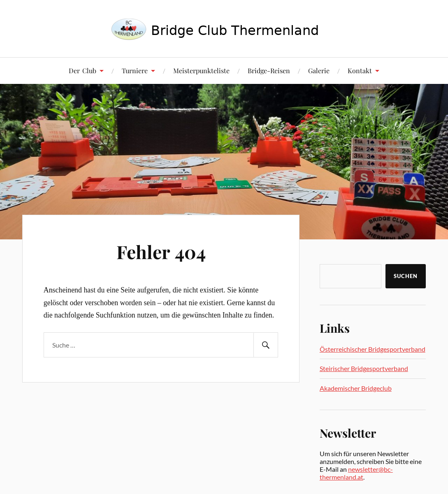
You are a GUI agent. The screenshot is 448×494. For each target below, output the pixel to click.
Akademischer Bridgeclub (356, 388)
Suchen (406, 276)
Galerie (319, 71)
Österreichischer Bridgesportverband (373, 349)
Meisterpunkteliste (201, 71)
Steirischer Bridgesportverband (364, 368)
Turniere (135, 71)
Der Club (82, 71)
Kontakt (360, 71)
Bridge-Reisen (269, 71)
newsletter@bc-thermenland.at (356, 473)
